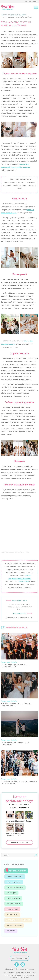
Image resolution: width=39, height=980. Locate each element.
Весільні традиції (12, 915)
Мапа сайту (9, 969)
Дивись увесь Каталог (20, 843)
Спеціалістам (11, 931)
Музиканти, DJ (19, 830)
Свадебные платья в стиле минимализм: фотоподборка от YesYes (19, 607)
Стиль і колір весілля (14, 882)
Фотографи (10, 816)
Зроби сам (27, 920)
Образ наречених (12, 909)
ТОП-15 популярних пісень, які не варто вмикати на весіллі (16, 705)
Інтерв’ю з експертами (14, 925)
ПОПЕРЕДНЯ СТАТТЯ (19, 601)
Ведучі (29, 816)
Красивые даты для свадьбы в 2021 (19, 618)
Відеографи (19, 816)
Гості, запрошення (13, 920)
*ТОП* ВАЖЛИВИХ (18, 871)
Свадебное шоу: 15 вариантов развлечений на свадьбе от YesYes (19, 783)
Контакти (31, 969)
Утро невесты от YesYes (24, 552)
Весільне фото (11, 893)
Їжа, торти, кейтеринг (14, 904)
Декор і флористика (13, 898)
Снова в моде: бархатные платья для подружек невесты (15, 666)
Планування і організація (15, 887)
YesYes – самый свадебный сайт (9, 552)
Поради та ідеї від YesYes (9, 662)
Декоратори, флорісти (10, 830)
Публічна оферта (20, 969)
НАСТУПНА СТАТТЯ (19, 614)
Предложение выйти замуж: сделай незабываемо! (15, 744)
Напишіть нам (33, 2)
